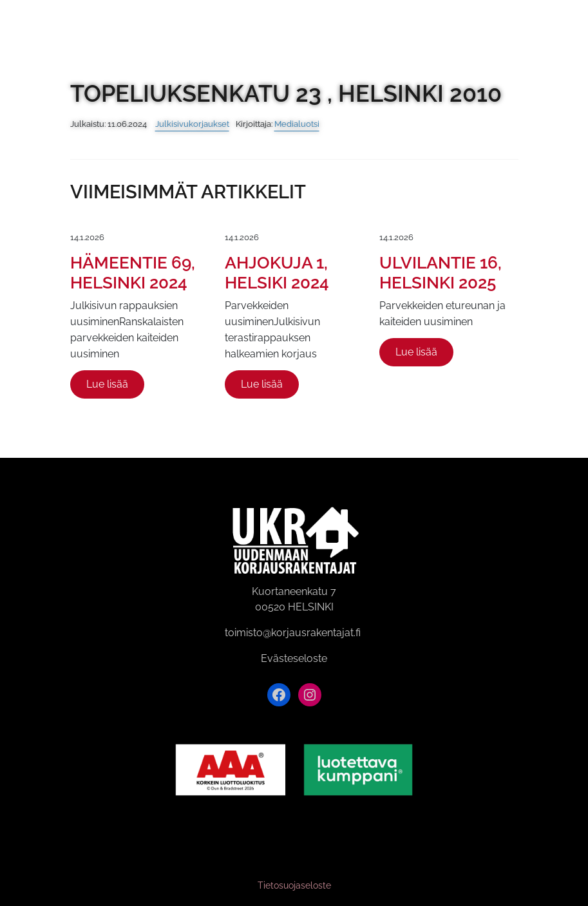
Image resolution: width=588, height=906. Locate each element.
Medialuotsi (297, 124)
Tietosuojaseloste (294, 885)
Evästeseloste (294, 658)
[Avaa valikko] (571, 25)
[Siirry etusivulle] (24, 24)
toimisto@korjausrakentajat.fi (293, 633)
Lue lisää (107, 384)
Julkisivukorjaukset (192, 124)
